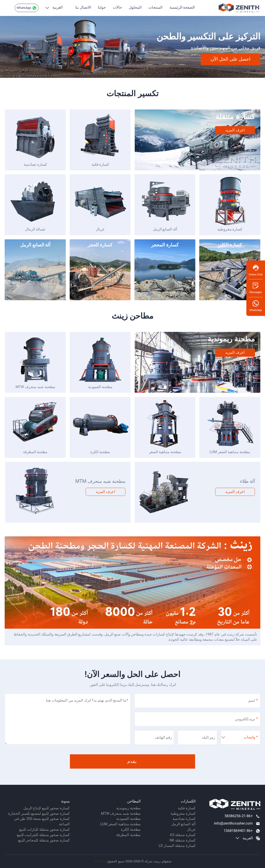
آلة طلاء (247, 481)
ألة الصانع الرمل (165, 229)
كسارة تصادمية (35, 164)
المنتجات (155, 7)
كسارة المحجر (165, 245)
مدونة (65, 801)
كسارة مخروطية (230, 229)
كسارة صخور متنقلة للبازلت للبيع (44, 829)
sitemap (100, 861)
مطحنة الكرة (100, 452)
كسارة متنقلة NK (183, 840)
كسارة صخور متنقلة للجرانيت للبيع (43, 835)
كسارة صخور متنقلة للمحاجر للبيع (44, 840)
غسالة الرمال (35, 229)
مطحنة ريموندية (231, 339)
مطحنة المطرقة (35, 452)
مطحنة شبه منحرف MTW (35, 387)
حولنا (102, 7)
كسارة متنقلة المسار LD (177, 846)
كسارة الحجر (100, 245)
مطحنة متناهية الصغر (165, 452)
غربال (100, 229)
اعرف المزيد (235, 130)
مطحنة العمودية (100, 387)
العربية (58, 7)
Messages (256, 288)
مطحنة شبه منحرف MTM (100, 481)
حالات (117, 7)
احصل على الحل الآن (230, 59)
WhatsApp (26, 8)
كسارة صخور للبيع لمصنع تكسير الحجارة (39, 814)
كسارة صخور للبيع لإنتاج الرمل (46, 808)
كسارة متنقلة (235, 117)
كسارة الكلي (230, 245)
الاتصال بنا (83, 7)
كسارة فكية (100, 164)
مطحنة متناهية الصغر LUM (230, 452)
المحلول (135, 7)
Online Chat (256, 270)
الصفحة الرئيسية (182, 7)
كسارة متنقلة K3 (183, 835)
